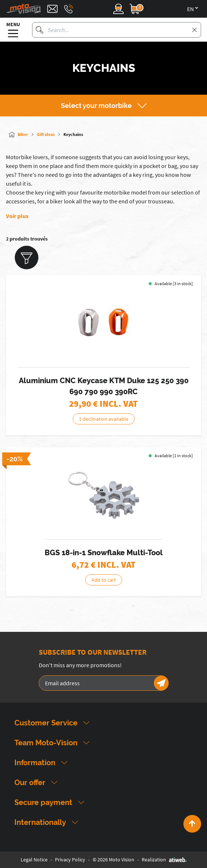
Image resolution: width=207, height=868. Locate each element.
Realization (164, 860)
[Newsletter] (161, 683)
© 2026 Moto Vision (113, 860)
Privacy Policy (70, 860)
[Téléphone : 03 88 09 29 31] (69, 9)
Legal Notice (34, 860)
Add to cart (104, 580)
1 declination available (104, 419)
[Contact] (52, 9)
